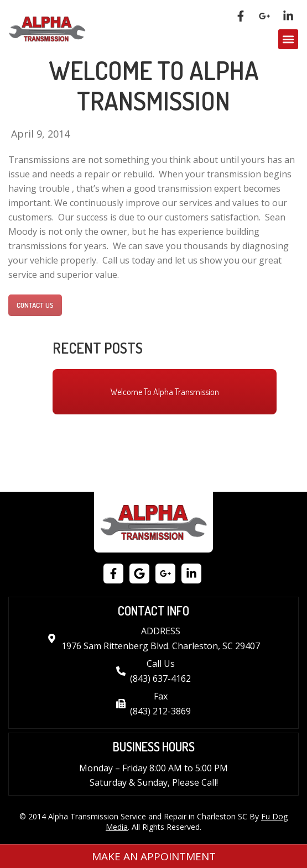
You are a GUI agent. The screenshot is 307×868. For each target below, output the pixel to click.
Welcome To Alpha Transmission (165, 392)
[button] (288, 39)
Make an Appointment (154, 856)
